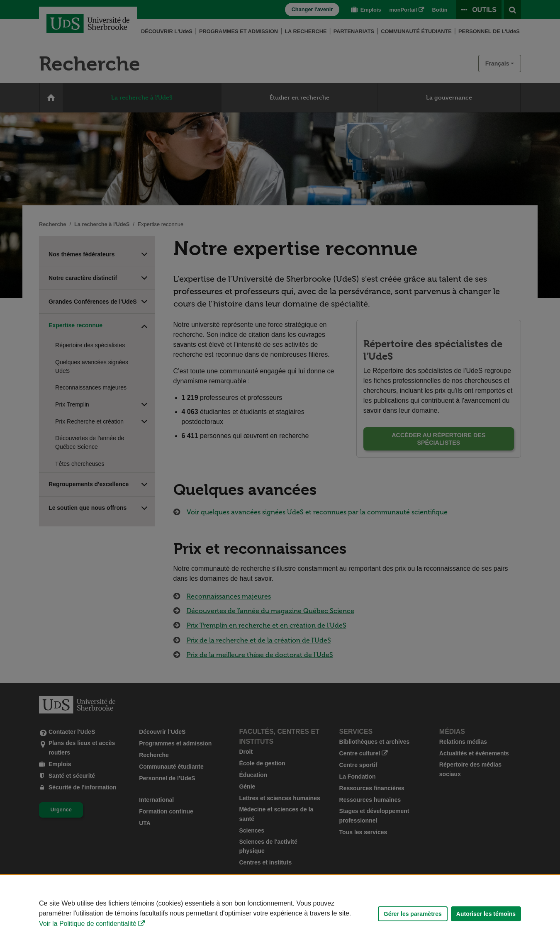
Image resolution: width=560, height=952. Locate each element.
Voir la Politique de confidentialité (88, 924)
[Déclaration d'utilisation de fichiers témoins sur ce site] (280, 914)
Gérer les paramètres (413, 914)
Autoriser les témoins (486, 914)
